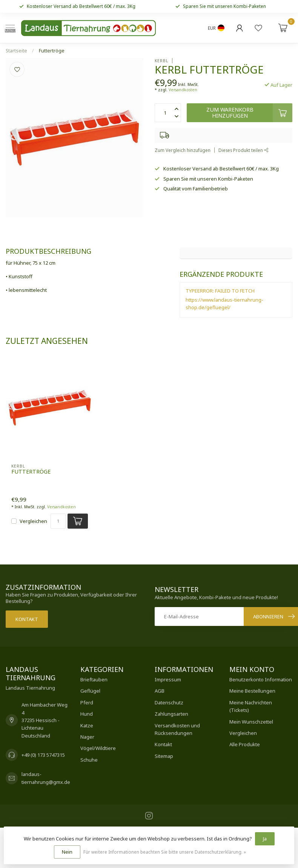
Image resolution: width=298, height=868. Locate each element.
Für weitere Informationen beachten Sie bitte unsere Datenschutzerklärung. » (165, 852)
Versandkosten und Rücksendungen (177, 729)
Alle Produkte (245, 744)
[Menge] (58, 521)
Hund (87, 714)
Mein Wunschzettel (251, 722)
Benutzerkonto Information (261, 679)
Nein (67, 852)
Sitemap (164, 756)
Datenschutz (169, 702)
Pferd (87, 702)
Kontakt (27, 619)
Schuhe (89, 760)
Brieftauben (94, 679)
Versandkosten (183, 90)
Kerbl (161, 61)
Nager (87, 737)
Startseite (16, 51)
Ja (265, 839)
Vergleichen (33, 521)
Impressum (168, 679)
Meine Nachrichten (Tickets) (251, 706)
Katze (87, 725)
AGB (160, 691)
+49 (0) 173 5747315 (43, 755)
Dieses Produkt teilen (243, 150)
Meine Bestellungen (252, 691)
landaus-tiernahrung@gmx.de (46, 778)
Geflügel (90, 691)
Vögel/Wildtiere (98, 748)
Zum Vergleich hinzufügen (183, 150)
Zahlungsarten (171, 714)
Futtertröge (52, 51)
